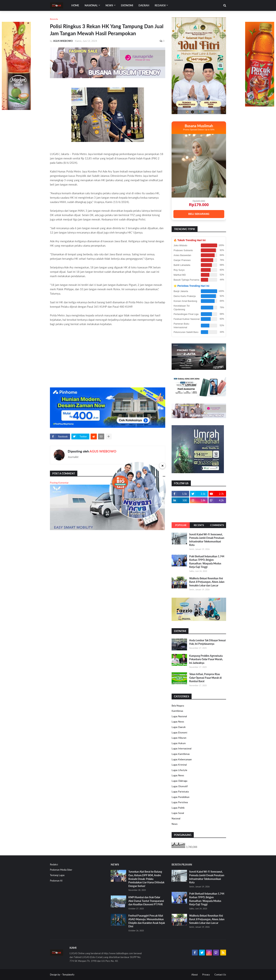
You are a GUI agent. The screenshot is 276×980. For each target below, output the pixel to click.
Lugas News (178, 722)
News (175, 824)
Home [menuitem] (75, 5)
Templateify (68, 975)
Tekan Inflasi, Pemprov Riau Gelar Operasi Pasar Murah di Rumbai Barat (205, 678)
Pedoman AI (56, 881)
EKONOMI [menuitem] (127, 5)
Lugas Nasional (179, 716)
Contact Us (220, 975)
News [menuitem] (109, 5)
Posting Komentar (59, 483)
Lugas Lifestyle (179, 770)
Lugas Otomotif (180, 786)
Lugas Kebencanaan (182, 759)
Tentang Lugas (57, 875)
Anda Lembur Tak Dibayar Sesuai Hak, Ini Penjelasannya (207, 642)
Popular (181, 525)
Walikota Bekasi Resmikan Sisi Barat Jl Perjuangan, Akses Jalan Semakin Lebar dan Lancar (207, 582)
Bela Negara (178, 706)
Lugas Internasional (181, 748)
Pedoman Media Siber (61, 870)
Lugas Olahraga (179, 781)
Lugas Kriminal (179, 765)
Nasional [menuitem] (91, 5)
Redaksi (54, 864)
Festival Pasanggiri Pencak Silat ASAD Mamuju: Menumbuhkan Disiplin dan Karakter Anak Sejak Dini (147, 921)
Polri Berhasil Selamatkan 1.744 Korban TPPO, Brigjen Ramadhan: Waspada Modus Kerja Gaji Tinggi (207, 562)
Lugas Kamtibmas (181, 754)
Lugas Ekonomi (179, 733)
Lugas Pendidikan (180, 797)
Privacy (206, 975)
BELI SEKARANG (199, 214)
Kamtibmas (177, 711)
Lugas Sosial (178, 813)
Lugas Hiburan (179, 738)
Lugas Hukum (179, 743)
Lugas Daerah (179, 727)
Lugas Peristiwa (180, 802)
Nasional (176, 818)
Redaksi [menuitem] (160, 5)
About (195, 975)
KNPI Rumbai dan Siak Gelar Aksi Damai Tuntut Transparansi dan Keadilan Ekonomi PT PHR (146, 901)
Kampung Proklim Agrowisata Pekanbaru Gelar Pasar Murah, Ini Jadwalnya (206, 659)
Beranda (54, 19)
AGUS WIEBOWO (103, 451)
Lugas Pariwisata (180, 792)
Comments (217, 525)
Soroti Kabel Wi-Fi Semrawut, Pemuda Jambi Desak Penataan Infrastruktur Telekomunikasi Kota (207, 540)
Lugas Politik (178, 808)
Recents (199, 525)
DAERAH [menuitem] (144, 5)
